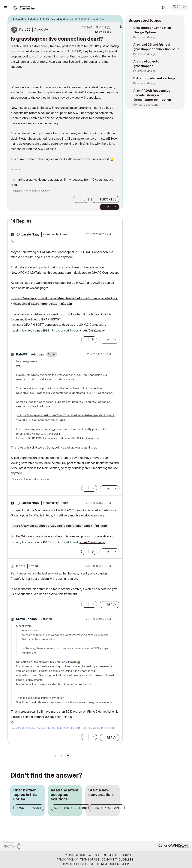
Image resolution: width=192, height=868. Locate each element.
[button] (77, 199)
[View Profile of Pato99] (25, 30)
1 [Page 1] (62, 756)
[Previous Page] (55, 756)
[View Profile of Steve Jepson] (26, 619)
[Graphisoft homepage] (174, 846)
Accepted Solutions (71, 808)
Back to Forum (29, 808)
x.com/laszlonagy (92, 331)
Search (152, 8)
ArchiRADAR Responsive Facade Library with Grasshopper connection (152, 95)
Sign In (180, 7)
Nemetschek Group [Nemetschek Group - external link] (115, 864)
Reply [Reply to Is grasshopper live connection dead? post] (112, 207)
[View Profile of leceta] (21, 566)
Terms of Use (90, 859)
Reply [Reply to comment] (112, 340)
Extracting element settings (154, 78)
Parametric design (144, 37)
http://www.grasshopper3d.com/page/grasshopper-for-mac (59, 526)
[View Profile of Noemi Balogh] (103, 32)
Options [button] (117, 19)
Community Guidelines (117, 859)
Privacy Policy (67, 859)
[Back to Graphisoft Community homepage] (25, 7)
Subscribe (108, 199)
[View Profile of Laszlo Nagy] (30, 234)
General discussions (146, 105)
